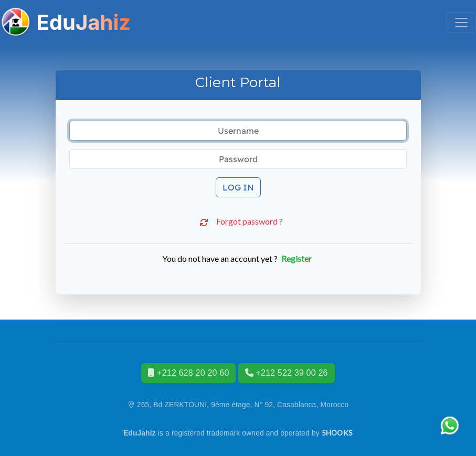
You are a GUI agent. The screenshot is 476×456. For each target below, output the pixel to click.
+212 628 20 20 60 (188, 373)
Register (297, 258)
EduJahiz (65, 23)
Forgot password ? (238, 222)
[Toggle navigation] (461, 23)
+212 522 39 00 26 (287, 373)
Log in (238, 187)
